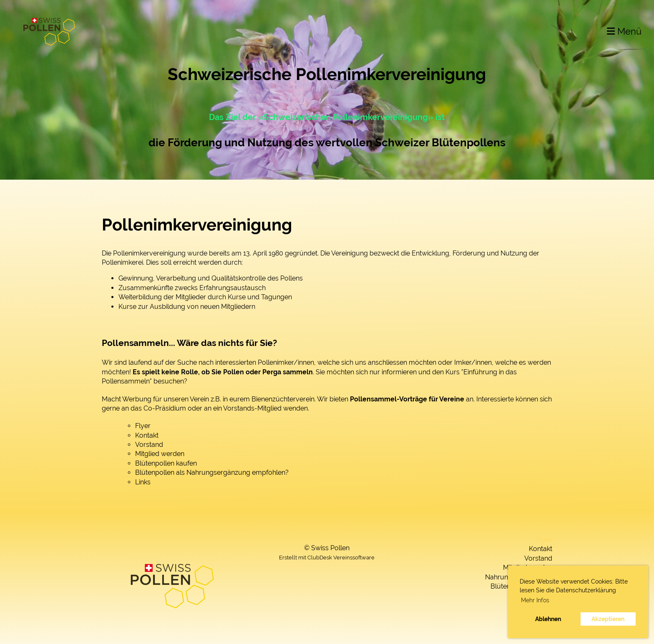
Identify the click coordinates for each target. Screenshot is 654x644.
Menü (624, 31)
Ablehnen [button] (548, 619)
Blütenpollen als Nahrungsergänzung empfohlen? (212, 472)
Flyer (143, 426)
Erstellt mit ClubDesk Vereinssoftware (327, 558)
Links (143, 482)
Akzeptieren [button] (608, 619)
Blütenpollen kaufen (166, 463)
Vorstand (149, 445)
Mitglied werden (160, 454)
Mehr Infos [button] (535, 600)
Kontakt (147, 435)
